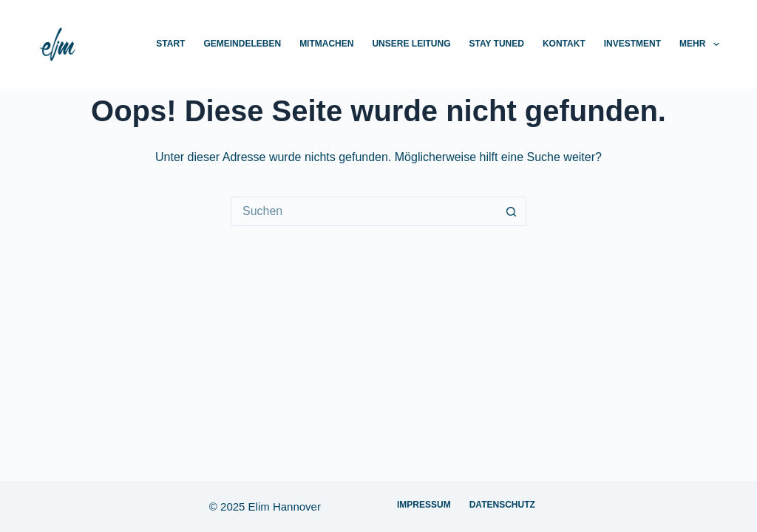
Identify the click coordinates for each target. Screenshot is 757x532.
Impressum (424, 505)
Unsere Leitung (411, 44)
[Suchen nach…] (364, 211)
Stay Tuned (496, 44)
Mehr (699, 44)
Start (170, 44)
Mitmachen (326, 44)
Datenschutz (502, 505)
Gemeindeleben (242, 44)
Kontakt (564, 44)
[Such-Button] (512, 211)
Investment (632, 44)
